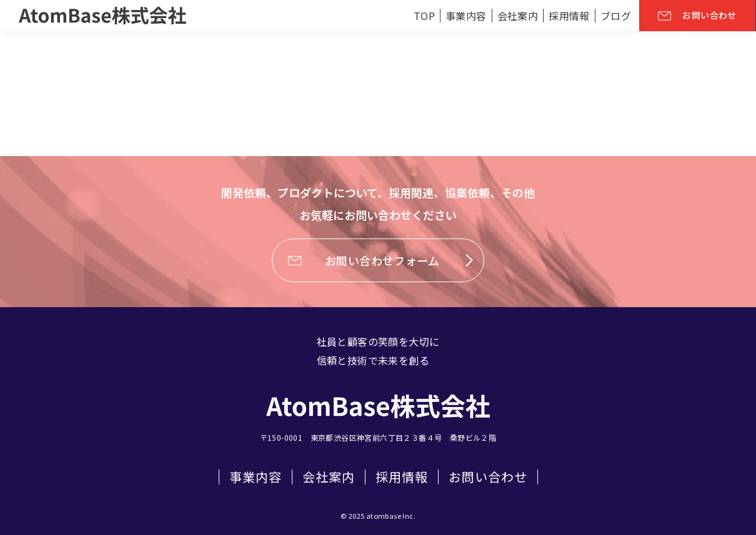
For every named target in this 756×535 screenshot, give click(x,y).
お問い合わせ (488, 477)
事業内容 (256, 477)
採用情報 (402, 477)
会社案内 (329, 477)
